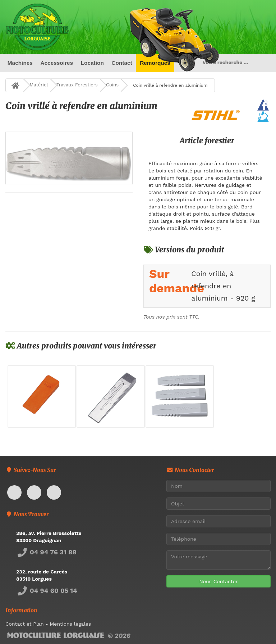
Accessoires (57, 63)
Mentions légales (70, 624)
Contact (122, 63)
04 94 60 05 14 (47, 591)
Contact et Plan (25, 624)
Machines (20, 63)
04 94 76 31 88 (46, 552)
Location (92, 63)
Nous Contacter (218, 581)
